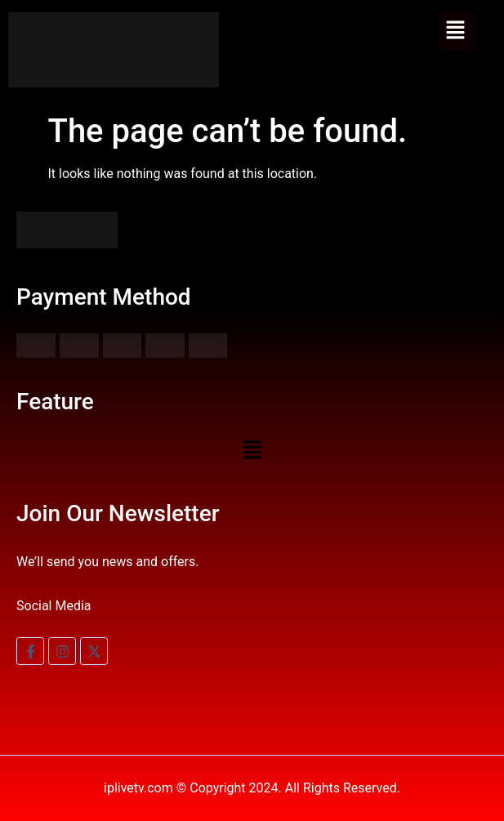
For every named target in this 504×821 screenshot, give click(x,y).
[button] (456, 31)
